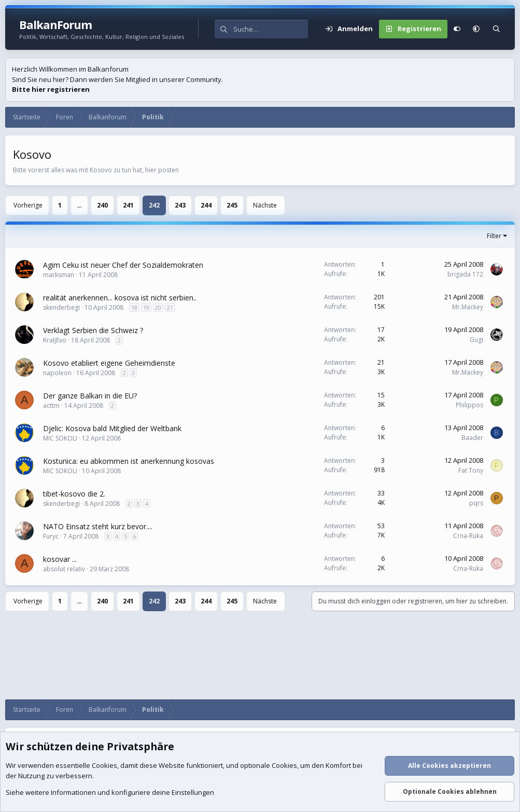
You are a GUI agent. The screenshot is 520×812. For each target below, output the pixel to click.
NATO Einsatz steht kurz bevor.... (98, 526)
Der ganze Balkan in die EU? (90, 396)
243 (180, 205)
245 (232, 205)
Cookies (104, 766)
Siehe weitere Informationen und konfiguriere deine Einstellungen (110, 793)
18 (134, 307)
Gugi (476, 340)
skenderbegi (61, 307)
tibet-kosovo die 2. (74, 494)
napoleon (57, 373)
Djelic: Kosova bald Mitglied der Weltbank (112, 428)
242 (154, 205)
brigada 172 (465, 274)
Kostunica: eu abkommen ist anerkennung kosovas (129, 461)
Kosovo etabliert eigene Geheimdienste (109, 363)
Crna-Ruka (468, 536)
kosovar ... (60, 559)
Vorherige (28, 205)
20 (158, 307)
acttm (51, 405)
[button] (476, 29)
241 (128, 205)
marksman (59, 275)
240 (102, 205)
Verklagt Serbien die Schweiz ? (93, 330)
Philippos (469, 405)
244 (206, 205)
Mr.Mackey (468, 307)
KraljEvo (55, 340)
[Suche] (271, 29)
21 (170, 307)
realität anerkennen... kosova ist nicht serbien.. (120, 298)
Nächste (265, 205)
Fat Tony (471, 470)
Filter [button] (494, 236)
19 (146, 307)
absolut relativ (64, 569)
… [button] (79, 205)
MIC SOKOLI (60, 438)
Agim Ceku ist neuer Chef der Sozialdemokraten (123, 265)
